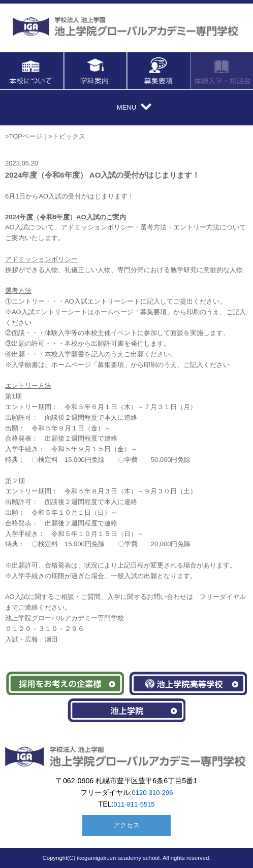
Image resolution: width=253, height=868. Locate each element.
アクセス (126, 825)
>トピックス (67, 136)
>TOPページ (24, 136)
